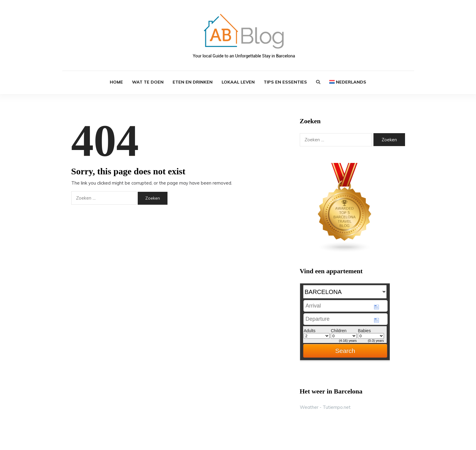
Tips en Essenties (285, 82)
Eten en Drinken (193, 82)
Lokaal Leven (238, 82)
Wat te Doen (148, 82)
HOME (116, 82)
